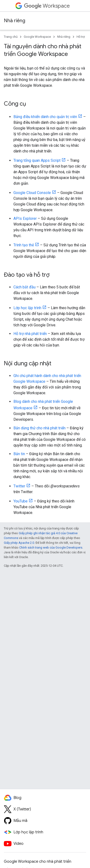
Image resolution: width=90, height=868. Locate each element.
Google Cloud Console (32, 193)
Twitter (19, 486)
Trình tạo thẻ (24, 245)
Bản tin (19, 454)
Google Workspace (37, 37)
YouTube (21, 501)
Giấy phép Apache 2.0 (19, 543)
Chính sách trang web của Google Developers (51, 547)
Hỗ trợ (81, 37)
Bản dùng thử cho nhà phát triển (39, 428)
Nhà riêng (15, 21)
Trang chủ (11, 37)
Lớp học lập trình (27, 308)
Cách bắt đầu (24, 287)
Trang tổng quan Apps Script (37, 160)
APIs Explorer (25, 218)
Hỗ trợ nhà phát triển (30, 334)
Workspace (47, 6)
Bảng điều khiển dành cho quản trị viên (45, 117)
